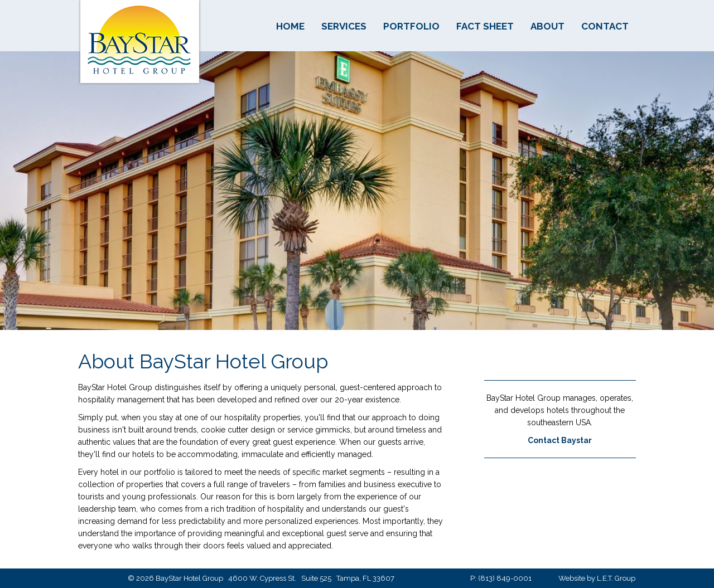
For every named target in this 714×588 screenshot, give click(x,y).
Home (290, 26)
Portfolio (411, 26)
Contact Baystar (560, 440)
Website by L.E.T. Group (597, 578)
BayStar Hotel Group (140, 43)
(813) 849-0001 (505, 578)
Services (344, 26)
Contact (605, 26)
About (547, 26)
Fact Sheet (485, 26)
